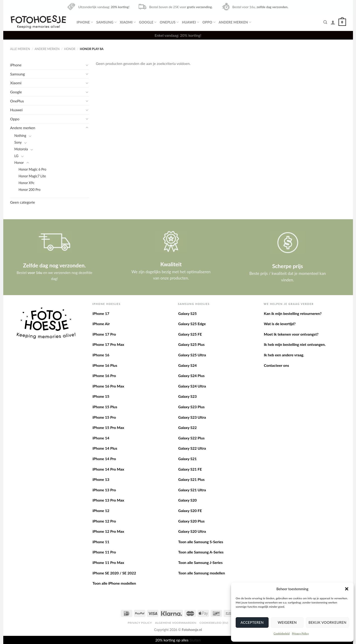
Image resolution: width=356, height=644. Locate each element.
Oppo (209, 22)
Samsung (106, 22)
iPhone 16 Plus (105, 365)
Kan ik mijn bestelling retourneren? (293, 313)
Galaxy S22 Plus (191, 438)
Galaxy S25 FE (190, 334)
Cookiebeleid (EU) (214, 623)
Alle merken (20, 49)
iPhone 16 (101, 355)
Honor (70, 49)
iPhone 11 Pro (104, 552)
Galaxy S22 (187, 427)
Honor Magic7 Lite (32, 176)
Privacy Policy (300, 633)
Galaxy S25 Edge (192, 324)
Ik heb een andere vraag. (284, 355)
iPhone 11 (101, 542)
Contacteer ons (277, 365)
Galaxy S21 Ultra (192, 490)
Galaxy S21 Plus (191, 479)
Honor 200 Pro (30, 190)
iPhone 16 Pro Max (108, 386)
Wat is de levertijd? (280, 324)
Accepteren (252, 622)
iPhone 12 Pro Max (108, 531)
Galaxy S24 (187, 365)
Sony (18, 142)
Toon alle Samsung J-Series (200, 562)
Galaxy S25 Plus (191, 344)
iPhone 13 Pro (104, 490)
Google (148, 22)
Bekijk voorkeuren (327, 622)
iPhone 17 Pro (104, 334)
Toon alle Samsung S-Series (201, 542)
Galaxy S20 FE (190, 511)
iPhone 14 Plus (105, 448)
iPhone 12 (101, 511)
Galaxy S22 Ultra (192, 448)
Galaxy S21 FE (190, 469)
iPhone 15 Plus (105, 407)
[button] (347, 589)
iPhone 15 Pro (104, 417)
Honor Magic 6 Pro (33, 169)
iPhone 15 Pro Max (108, 427)
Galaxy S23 (187, 396)
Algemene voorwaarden (176, 623)
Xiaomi (128, 22)
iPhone (85, 22)
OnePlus (169, 22)
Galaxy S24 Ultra (192, 386)
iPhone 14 (101, 438)
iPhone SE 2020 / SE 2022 (114, 573)
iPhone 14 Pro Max (108, 469)
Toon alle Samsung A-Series (201, 552)
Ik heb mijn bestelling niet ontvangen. (295, 344)
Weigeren (287, 622)
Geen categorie (23, 202)
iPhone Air (101, 324)
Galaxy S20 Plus (191, 521)
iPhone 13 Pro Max (108, 500)
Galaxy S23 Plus (191, 407)
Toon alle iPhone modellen (114, 583)
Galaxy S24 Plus (191, 376)
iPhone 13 (101, 479)
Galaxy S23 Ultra (192, 417)
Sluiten (195, 640)
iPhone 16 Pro (104, 376)
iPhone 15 (101, 396)
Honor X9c (27, 183)
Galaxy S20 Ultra (192, 531)
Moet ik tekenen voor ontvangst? (291, 334)
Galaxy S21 (187, 459)
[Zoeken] (325, 22)
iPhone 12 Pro (104, 521)
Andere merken (235, 22)
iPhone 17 (101, 313)
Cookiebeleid (282, 633)
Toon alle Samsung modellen (202, 573)
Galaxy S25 (187, 313)
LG (16, 156)
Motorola (21, 149)
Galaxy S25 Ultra (192, 355)
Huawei (190, 22)
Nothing (20, 136)
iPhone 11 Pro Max (108, 562)
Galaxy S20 (187, 500)
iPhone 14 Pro (104, 459)
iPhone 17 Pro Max (108, 344)
